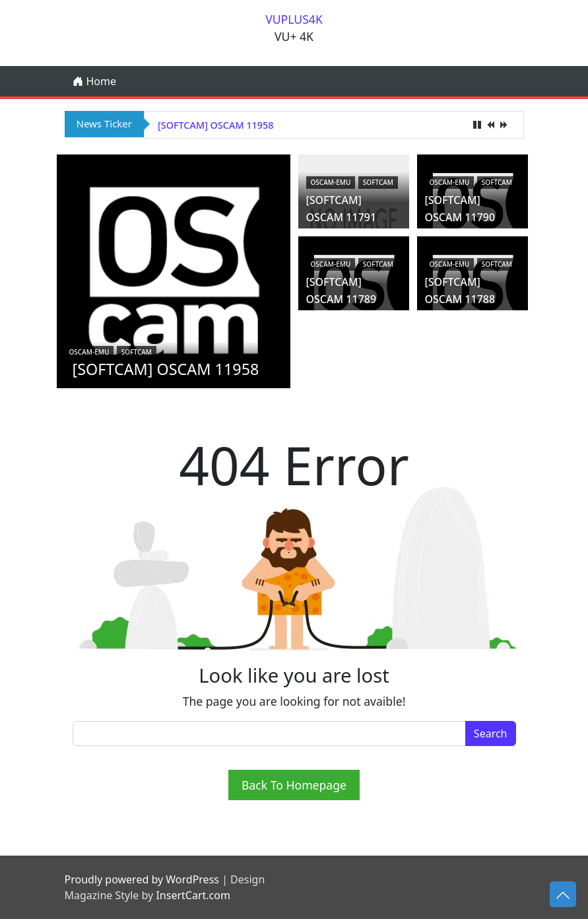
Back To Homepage (294, 785)
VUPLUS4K (294, 19)
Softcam (137, 333)
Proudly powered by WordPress (142, 879)
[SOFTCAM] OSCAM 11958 (215, 125)
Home (94, 81)
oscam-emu (89, 333)
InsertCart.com (193, 895)
